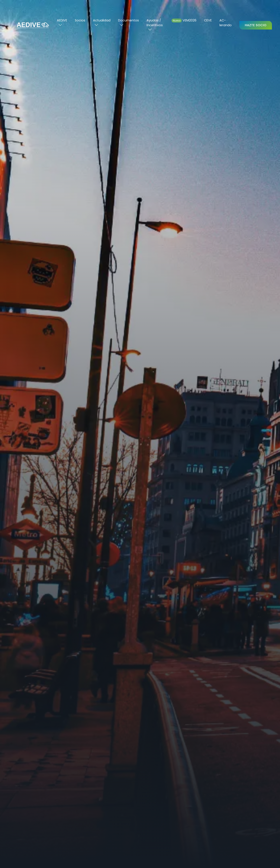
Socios (80, 20)
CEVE (208, 20)
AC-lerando (226, 23)
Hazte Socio (256, 25)
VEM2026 (184, 20)
